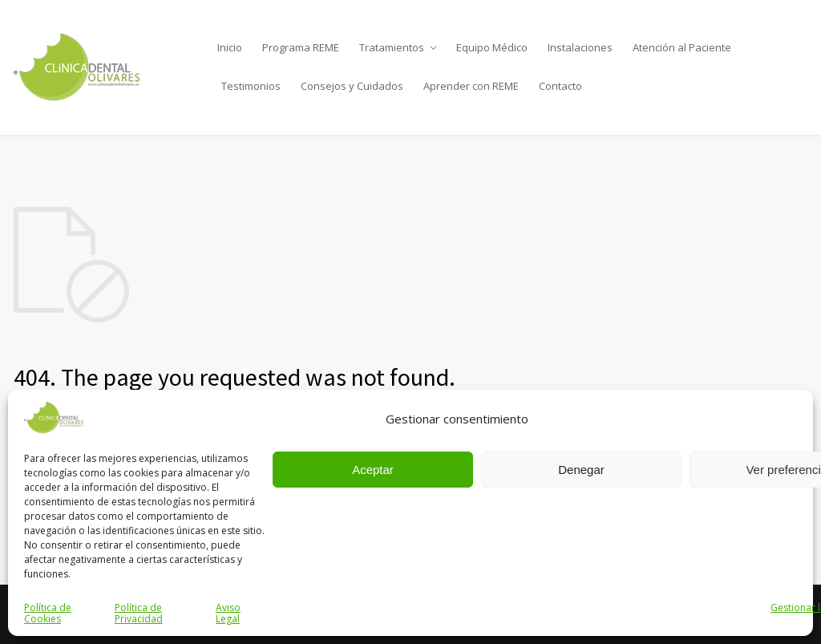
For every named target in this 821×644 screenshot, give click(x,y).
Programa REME (301, 47)
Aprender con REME (471, 86)
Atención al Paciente (682, 47)
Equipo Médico (492, 47)
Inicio (230, 47)
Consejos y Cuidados (352, 86)
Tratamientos (392, 47)
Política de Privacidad (139, 613)
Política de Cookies (48, 613)
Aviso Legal (228, 613)
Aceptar (373, 470)
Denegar (581, 470)
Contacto (560, 86)
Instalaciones (580, 47)
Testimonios (251, 86)
